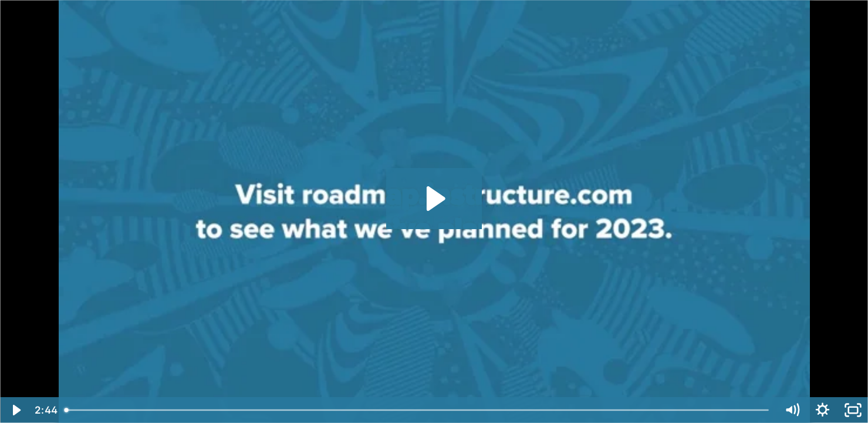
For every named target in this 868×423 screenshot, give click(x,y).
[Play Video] (15, 410)
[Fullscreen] (853, 410)
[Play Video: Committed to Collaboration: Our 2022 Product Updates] (434, 199)
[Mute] (792, 410)
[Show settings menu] (822, 410)
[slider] (418, 410)
